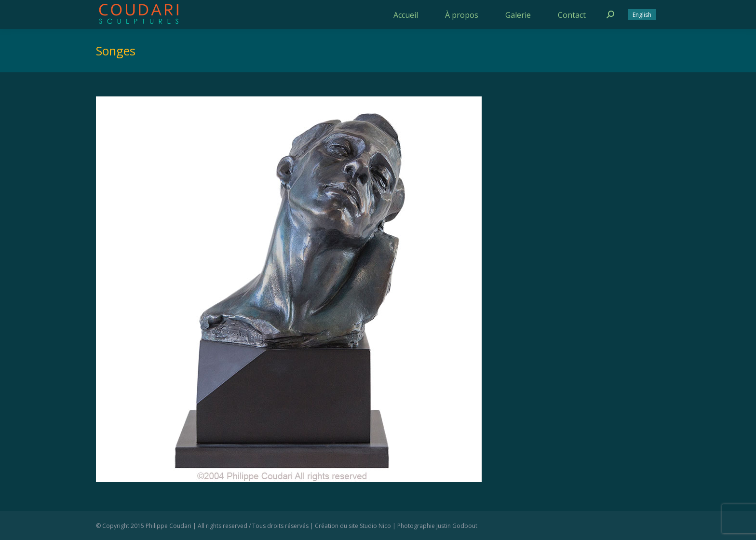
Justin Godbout (457, 526)
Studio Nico (375, 526)
